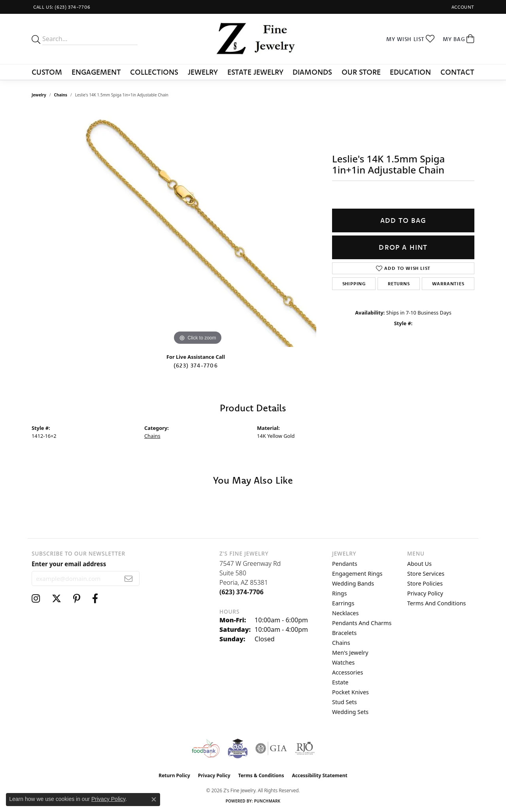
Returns (399, 284)
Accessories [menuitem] (347, 672)
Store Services (426, 574)
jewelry (39, 95)
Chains (61, 95)
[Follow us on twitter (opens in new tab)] (57, 599)
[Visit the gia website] (271, 748)
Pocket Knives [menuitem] (350, 692)
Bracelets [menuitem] (344, 633)
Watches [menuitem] (343, 662)
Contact (457, 72)
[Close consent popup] (154, 799)
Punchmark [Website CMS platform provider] (267, 801)
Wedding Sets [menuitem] (350, 712)
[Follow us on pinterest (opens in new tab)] (77, 599)
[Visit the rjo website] (305, 748)
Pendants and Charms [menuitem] (362, 623)
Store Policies (425, 583)
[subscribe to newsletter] (129, 578)
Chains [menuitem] (341, 643)
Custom (47, 72)
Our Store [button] (361, 72)
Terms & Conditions (261, 775)
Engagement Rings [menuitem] (357, 574)
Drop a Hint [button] (403, 247)
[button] (462, 7)
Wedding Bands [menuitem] (353, 583)
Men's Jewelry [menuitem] (350, 653)
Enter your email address (69, 564)
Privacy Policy (425, 593)
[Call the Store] (242, 592)
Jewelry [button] (203, 72)
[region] (198, 228)
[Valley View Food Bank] (205, 748)
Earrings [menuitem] (343, 603)
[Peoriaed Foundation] (238, 748)
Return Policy (174, 775)
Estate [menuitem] (340, 682)
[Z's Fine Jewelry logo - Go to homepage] (253, 39)
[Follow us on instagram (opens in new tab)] (36, 599)
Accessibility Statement (319, 775)
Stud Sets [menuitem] (345, 702)
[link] (61, 7)
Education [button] (410, 72)
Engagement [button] (96, 72)
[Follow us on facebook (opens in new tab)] (95, 599)
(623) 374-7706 (196, 365)
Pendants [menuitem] (345, 564)
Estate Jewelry (255, 72)
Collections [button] (154, 72)
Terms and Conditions (436, 603)
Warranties (448, 284)
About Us (419, 564)
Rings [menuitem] (339, 593)
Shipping (354, 284)
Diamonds (312, 72)
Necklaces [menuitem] (345, 613)
